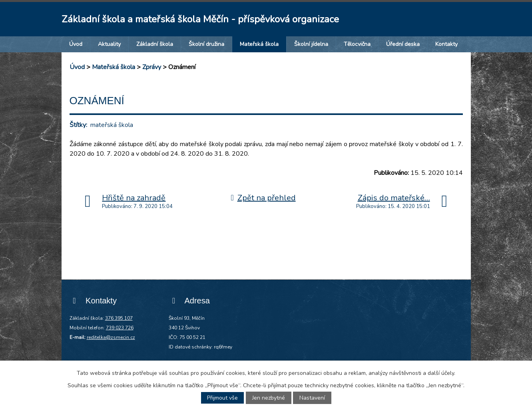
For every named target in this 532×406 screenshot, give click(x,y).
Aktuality (109, 44)
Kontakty (446, 44)
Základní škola (155, 44)
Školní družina (206, 44)
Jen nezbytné (269, 398)
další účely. (441, 373)
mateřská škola (112, 125)
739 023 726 (120, 328)
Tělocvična (357, 44)
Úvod (76, 44)
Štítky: (78, 125)
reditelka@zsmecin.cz (111, 337)
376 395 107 (119, 318)
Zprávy (152, 67)
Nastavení (312, 398)
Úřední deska (403, 44)
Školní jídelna (311, 44)
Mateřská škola (259, 44)
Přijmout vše (222, 398)
